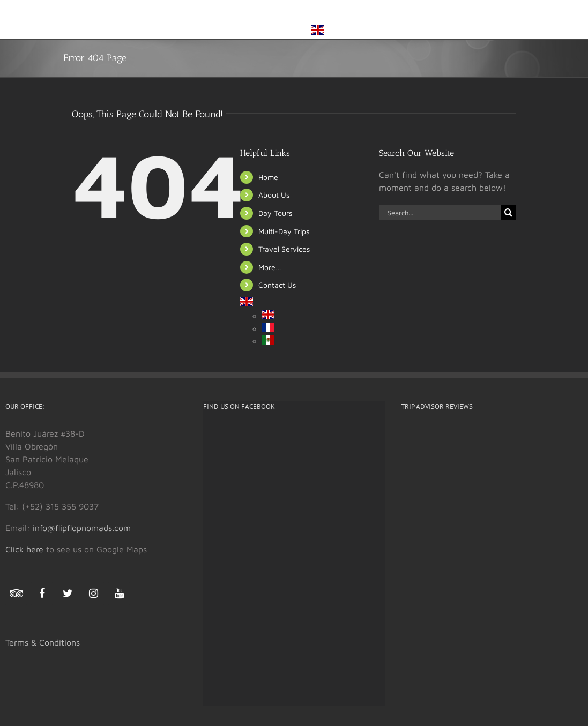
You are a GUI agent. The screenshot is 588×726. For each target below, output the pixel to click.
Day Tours (275, 213)
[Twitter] (68, 594)
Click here (24, 549)
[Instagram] (93, 594)
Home (268, 177)
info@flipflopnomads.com (82, 528)
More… (270, 267)
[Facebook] (42, 594)
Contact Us (277, 285)
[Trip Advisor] (16, 596)
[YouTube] (119, 594)
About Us (274, 195)
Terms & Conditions (43, 642)
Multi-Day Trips (284, 231)
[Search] (508, 212)
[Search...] (440, 212)
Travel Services (284, 249)
